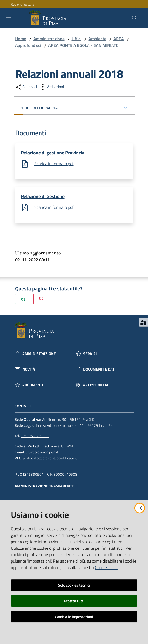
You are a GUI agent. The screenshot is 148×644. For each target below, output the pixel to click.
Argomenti (33, 385)
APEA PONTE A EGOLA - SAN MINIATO (83, 45)
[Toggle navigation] (8, 17)
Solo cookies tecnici (74, 585)
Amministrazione (49, 39)
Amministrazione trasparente (47, 487)
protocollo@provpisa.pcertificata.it (50, 458)
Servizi (90, 354)
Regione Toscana (22, 4)
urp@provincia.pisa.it (42, 452)
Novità (29, 370)
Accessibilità (96, 385)
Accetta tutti (74, 601)
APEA (119, 39)
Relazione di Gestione (43, 196)
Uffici (77, 39)
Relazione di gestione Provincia (53, 153)
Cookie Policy (107, 568)
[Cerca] (135, 18)
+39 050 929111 (35, 436)
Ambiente (97, 39)
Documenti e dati (99, 370)
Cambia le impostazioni (74, 617)
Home (21, 39)
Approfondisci (28, 45)
